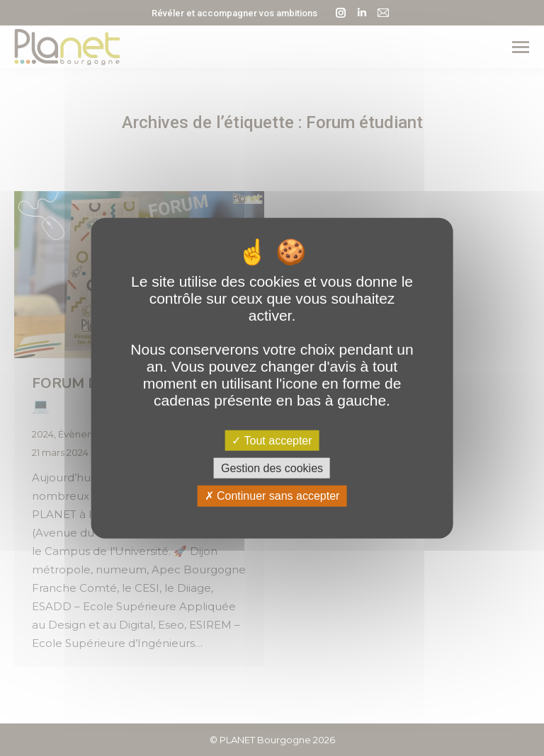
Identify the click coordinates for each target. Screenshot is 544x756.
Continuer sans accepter (272, 496)
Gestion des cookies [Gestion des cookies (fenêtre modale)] (272, 468)
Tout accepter (272, 441)
